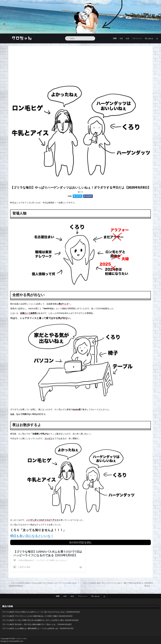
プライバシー (137, 38)
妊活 (128, 38)
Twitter (77, 196)
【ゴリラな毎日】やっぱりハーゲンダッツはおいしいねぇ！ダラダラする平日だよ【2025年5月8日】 (80, 188)
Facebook (88, 196)
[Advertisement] (80, 65)
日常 (121, 38)
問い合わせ (149, 38)
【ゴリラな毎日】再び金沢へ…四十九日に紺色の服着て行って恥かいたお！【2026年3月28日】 (37, 624)
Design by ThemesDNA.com (12, 641)
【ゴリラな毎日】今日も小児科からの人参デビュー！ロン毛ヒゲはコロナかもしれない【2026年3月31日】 (41, 612)
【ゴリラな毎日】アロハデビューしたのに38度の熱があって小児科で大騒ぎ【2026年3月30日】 (37, 616)
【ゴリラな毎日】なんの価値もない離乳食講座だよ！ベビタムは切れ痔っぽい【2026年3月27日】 (38, 628)
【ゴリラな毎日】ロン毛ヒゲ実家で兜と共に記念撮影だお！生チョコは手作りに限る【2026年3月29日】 (41, 620)
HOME (115, 38)
